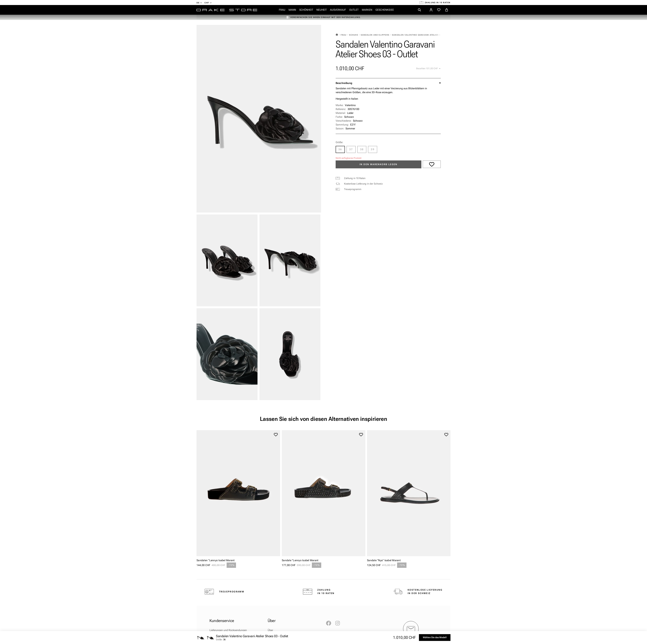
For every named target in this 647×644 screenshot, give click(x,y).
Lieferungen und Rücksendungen (228, 630)
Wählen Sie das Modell (435, 637)
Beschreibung (344, 83)
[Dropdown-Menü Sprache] (199, 3)
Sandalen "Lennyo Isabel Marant (216, 560)
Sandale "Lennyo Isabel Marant (300, 560)
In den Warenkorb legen (378, 164)
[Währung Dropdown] (208, 3)
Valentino (350, 105)
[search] (419, 10)
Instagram (339, 623)
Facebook (330, 623)
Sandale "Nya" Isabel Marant (384, 560)
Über (270, 630)
